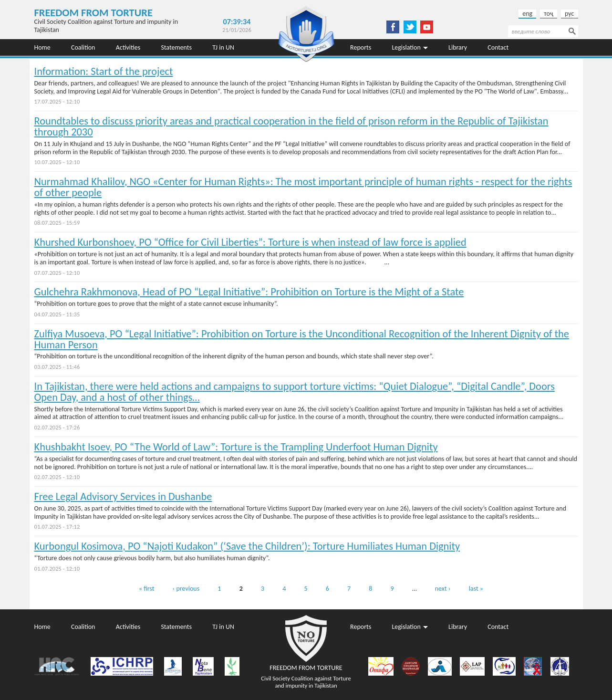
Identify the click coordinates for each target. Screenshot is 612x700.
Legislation (406, 47)
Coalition (83, 47)
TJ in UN (223, 47)
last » (476, 589)
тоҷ (549, 14)
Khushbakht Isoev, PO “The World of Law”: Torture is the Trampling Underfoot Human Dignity (236, 447)
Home (42, 47)
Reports (361, 47)
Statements (176, 47)
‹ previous (186, 589)
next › (443, 589)
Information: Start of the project (104, 71)
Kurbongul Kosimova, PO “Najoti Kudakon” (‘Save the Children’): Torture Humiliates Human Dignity (247, 546)
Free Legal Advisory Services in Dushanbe (123, 496)
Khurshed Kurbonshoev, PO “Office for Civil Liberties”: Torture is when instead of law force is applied (250, 242)
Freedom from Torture (93, 13)
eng (527, 14)
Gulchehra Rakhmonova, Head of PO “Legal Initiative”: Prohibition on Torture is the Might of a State (249, 292)
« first (146, 589)
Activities (128, 47)
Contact (498, 47)
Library (458, 47)
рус (569, 14)
